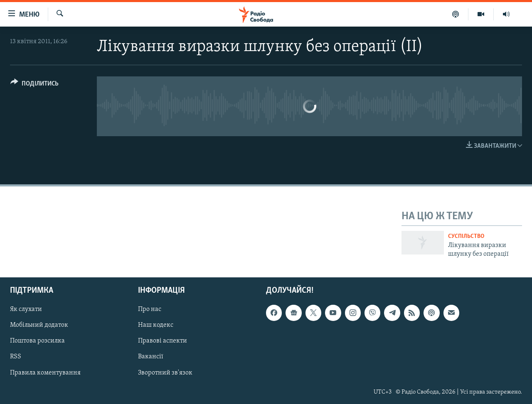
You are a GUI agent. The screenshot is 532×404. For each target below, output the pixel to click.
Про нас (150, 310)
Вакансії (151, 357)
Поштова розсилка (37, 341)
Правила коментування (45, 373)
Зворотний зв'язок (165, 373)
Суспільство (466, 236)
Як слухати (26, 310)
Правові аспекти (163, 341)
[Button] (34, 85)
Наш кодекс (156, 326)
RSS (16, 357)
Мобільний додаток (39, 326)
